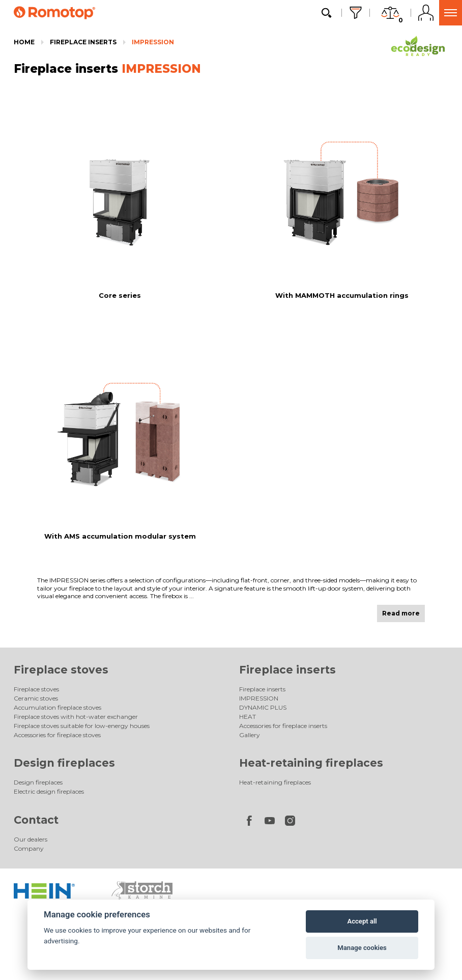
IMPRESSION (153, 42)
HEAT (248, 717)
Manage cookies (362, 948)
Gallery (250, 735)
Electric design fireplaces (49, 791)
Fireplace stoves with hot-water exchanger (76, 717)
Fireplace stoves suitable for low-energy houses (82, 726)
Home (24, 42)
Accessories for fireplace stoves (57, 735)
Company (29, 848)
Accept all (362, 921)
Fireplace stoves (61, 670)
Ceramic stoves (36, 698)
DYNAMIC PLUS (263, 707)
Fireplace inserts (83, 42)
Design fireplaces (64, 763)
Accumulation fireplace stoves (57, 707)
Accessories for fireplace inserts (283, 726)
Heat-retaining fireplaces (311, 763)
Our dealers (31, 839)
